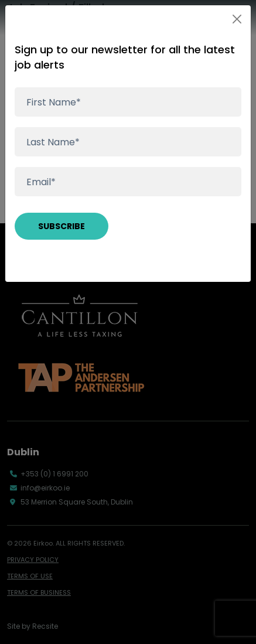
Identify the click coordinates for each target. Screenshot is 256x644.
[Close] (237, 19)
